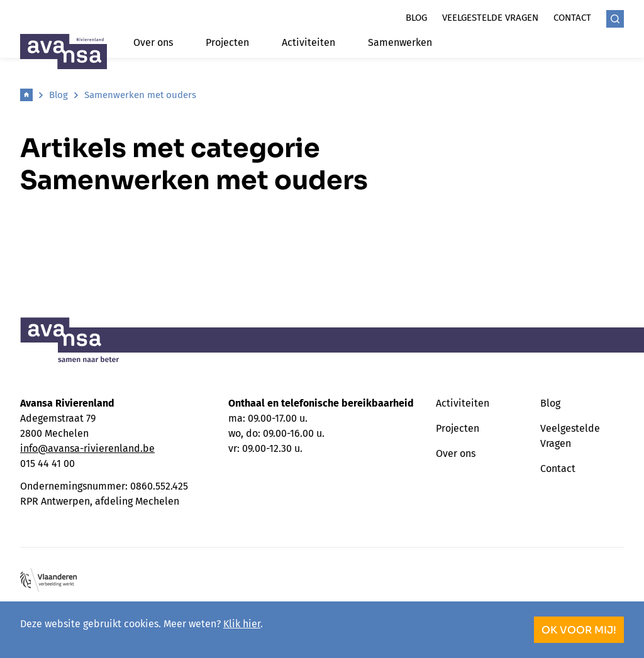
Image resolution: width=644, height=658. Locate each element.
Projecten (227, 42)
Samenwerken (400, 42)
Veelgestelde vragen (490, 18)
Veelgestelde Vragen (570, 436)
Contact (572, 18)
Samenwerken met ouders (140, 95)
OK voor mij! (579, 630)
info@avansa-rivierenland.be (87, 448)
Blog (416, 18)
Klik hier (242, 624)
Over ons (153, 42)
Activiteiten (308, 42)
